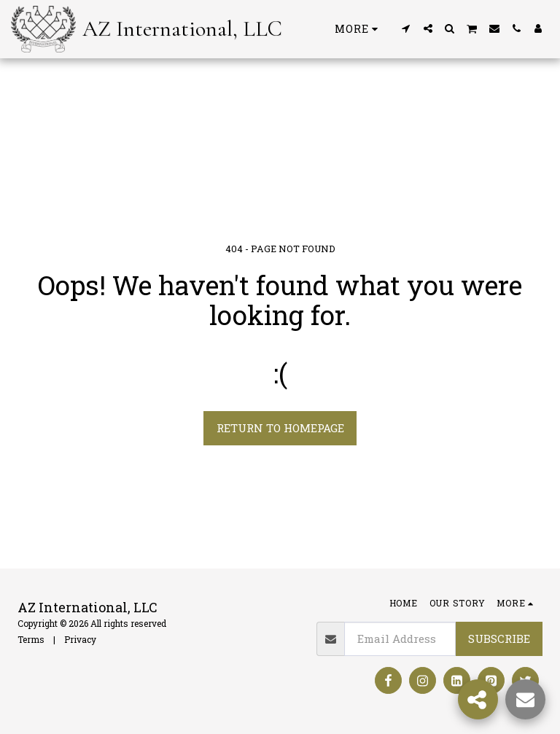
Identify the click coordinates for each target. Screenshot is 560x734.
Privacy (80, 639)
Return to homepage (280, 428)
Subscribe (499, 639)
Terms (31, 639)
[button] (406, 28)
